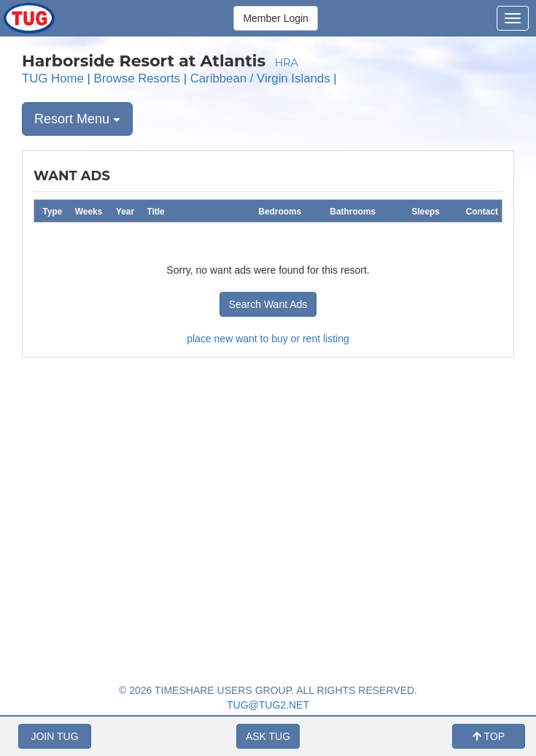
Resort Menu (77, 119)
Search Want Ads (268, 304)
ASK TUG (268, 736)
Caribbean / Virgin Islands (260, 78)
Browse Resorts (137, 78)
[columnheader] (53, 211)
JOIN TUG (54, 736)
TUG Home (53, 78)
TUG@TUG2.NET (268, 705)
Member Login (276, 18)
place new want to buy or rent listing (268, 339)
